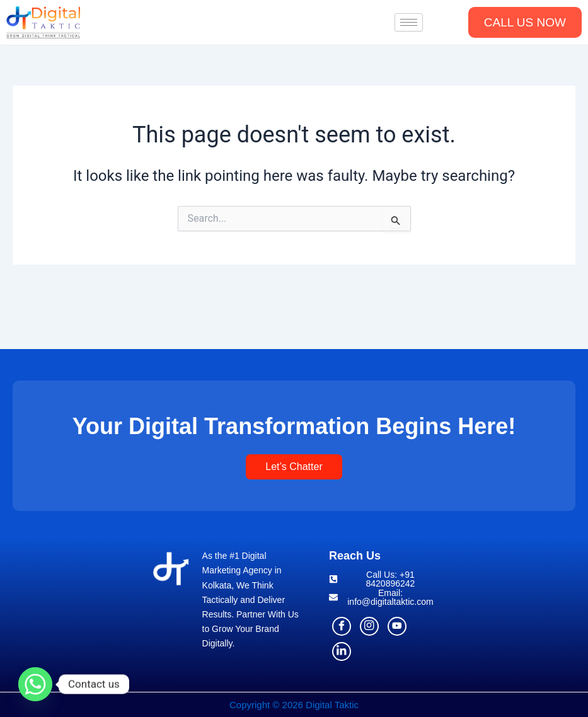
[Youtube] (397, 626)
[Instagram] (369, 626)
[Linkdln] (342, 651)
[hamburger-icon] (409, 22)
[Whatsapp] (35, 684)
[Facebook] (342, 626)
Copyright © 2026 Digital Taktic (294, 705)
